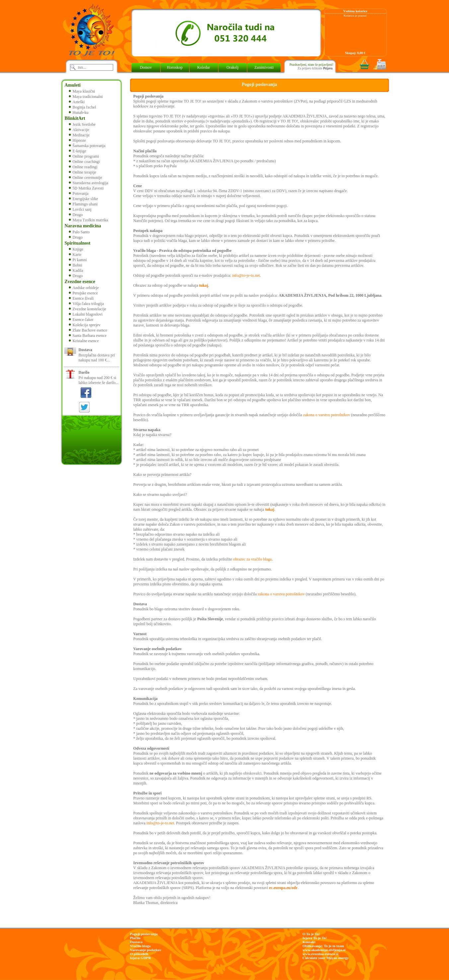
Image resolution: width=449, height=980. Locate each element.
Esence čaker (81, 320)
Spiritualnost (78, 243)
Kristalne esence (84, 341)
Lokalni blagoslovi (86, 314)
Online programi (84, 156)
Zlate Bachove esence (88, 330)
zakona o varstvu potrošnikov (327, 415)
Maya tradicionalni (86, 97)
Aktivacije (79, 130)
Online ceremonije (85, 178)
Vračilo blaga (140, 946)
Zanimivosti (264, 67)
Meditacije (79, 135)
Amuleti (73, 85)
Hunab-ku (79, 113)
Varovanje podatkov (146, 950)
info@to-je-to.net (246, 275)
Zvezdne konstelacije (88, 309)
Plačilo (135, 938)
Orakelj (233, 67)
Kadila (76, 270)
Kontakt (309, 942)
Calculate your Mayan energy (326, 958)
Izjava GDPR (141, 958)
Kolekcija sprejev (85, 325)
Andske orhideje (84, 288)
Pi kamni (78, 260)
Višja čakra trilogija (86, 304)
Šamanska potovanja (87, 146)
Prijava (328, 68)
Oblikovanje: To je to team (323, 946)
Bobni (75, 265)
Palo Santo (79, 232)
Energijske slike (83, 199)
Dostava (136, 942)
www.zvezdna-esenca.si (321, 954)
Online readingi (83, 167)
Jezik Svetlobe (82, 124)
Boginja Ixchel (82, 107)
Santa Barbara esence (88, 336)
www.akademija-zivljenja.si (324, 950)
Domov (146, 67)
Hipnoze (77, 140)
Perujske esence (83, 293)
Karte (75, 255)
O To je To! (311, 934)
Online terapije (83, 172)
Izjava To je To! (315, 938)
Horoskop (175, 67)
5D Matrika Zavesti (86, 188)
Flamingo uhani (83, 204)
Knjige (76, 249)
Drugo (76, 215)
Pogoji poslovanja (144, 934)
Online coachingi (84, 162)
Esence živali (81, 298)
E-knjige (77, 151)
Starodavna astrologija (89, 183)
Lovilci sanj (80, 209)
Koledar (204, 67)
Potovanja (79, 193)
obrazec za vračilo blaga (252, 559)
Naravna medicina (83, 226)
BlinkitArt (75, 118)
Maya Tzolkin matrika (88, 220)
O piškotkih (139, 954)
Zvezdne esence (80, 282)
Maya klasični (82, 91)
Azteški (77, 102)
